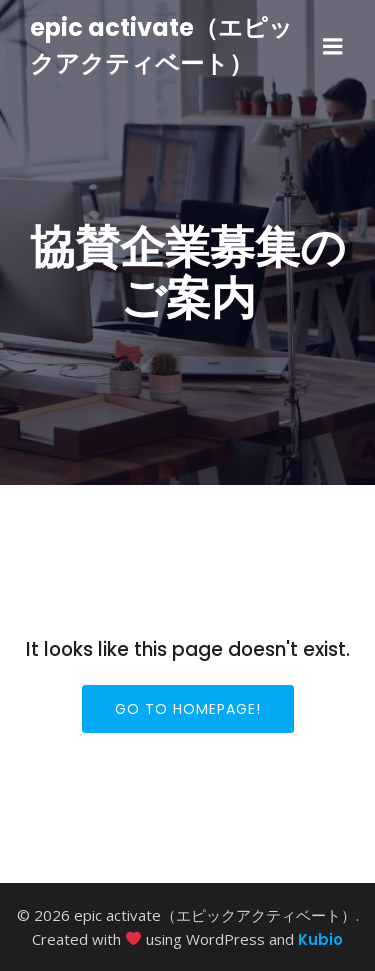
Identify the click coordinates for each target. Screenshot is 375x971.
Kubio (320, 939)
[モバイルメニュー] (333, 47)
